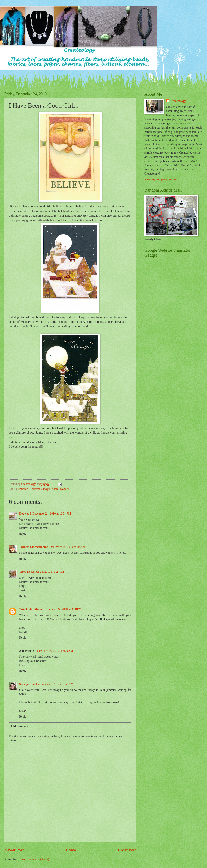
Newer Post (14, 850)
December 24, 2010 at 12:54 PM (52, 514)
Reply (23, 534)
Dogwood (25, 514)
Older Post (127, 850)
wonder (64, 489)
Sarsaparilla (27, 684)
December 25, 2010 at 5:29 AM (54, 651)
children (23, 489)
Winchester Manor (31, 609)
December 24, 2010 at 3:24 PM (45, 572)
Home (71, 850)
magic (47, 489)
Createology (178, 101)
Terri (22, 572)
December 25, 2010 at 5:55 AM (55, 684)
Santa (55, 489)
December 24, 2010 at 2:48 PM (68, 547)
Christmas (36, 489)
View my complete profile (160, 179)
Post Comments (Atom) (35, 859)
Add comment (19, 726)
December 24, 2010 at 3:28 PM (63, 609)
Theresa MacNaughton (34, 547)
